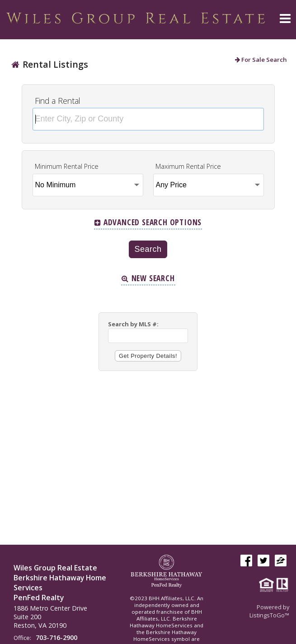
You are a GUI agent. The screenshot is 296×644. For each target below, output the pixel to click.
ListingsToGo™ (269, 615)
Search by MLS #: (133, 324)
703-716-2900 (56, 637)
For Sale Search (261, 60)
